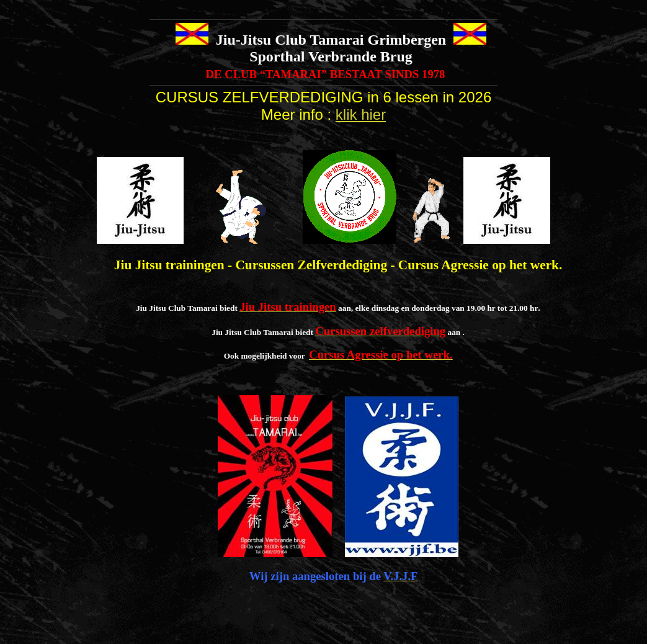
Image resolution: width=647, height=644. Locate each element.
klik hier (361, 114)
